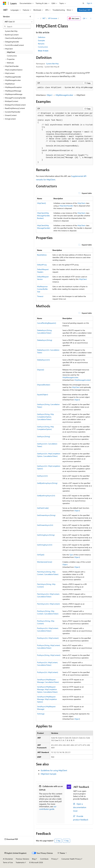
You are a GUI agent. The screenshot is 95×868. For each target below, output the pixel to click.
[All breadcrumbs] (38, 18)
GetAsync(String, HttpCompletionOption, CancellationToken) (45, 417)
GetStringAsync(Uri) (45, 545)
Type (71, 555)
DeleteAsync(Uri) (43, 360)
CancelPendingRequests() (47, 323)
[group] (65, 88)
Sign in (89, 3)
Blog (34, 859)
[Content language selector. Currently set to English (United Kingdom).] (15, 853)
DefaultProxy (42, 265)
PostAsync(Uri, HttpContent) (48, 638)
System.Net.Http (52, 64)
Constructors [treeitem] (12, 56)
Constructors (43, 47)
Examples (41, 40)
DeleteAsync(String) (45, 340)
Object (49, 95)
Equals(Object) (43, 394)
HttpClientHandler (66, 206)
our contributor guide (48, 808)
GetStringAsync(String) (46, 535)
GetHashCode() (43, 508)
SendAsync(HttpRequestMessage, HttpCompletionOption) (47, 699)
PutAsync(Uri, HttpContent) (48, 672)
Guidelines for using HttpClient (54, 770)
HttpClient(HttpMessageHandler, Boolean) (44, 216)
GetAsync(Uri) (42, 476)
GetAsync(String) (44, 436)
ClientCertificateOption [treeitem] (14, 38)
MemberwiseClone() (45, 562)
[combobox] (18, 22)
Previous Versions (22, 859)
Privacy (54, 859)
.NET (44, 18)
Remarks (41, 44)
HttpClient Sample (48, 774)
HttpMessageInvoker (64, 95)
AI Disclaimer (8, 859)
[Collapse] (30, 16)
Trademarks (20, 862)
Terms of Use (8, 862)
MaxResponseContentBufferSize (42, 289)
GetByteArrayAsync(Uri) (46, 496)
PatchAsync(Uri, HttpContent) (48, 604)
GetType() (41, 555)
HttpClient (81, 203)
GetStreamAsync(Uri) (45, 525)
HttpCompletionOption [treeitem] (14, 70)
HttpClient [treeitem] (11, 52)
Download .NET (85, 10)
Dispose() (41, 370)
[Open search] (83, 3)
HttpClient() (42, 203)
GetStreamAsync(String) (46, 515)
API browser (53, 18)
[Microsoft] (5, 3)
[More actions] (91, 18)
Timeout (40, 296)
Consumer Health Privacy (71, 859)
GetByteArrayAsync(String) (47, 483)
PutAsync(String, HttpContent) (49, 655)
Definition (42, 37)
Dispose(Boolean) (44, 385)
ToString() (41, 714)
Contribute (44, 859)
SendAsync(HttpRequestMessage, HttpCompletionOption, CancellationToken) (47, 689)
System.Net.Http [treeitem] (11, 31)
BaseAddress (42, 255)
